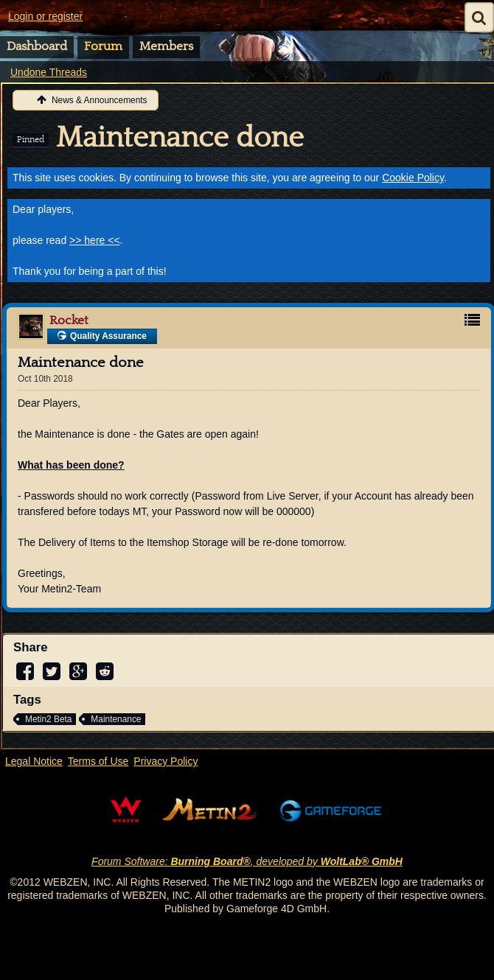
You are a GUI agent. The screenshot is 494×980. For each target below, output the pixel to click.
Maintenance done (180, 138)
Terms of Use (98, 761)
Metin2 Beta (48, 719)
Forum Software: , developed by (247, 861)
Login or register (45, 16)
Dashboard (37, 46)
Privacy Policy (166, 761)
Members (166, 46)
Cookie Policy (413, 178)
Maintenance (116, 719)
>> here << (95, 240)
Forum (103, 46)
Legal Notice (34, 761)
